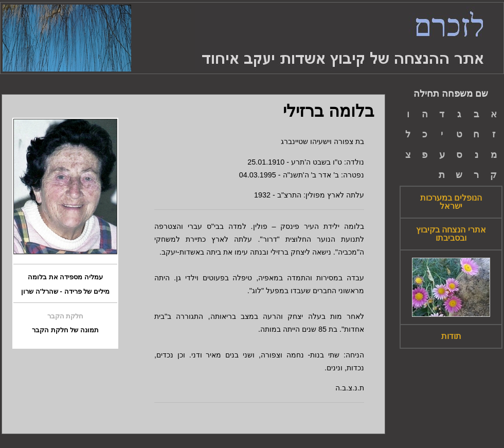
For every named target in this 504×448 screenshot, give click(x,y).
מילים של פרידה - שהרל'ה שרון (65, 292)
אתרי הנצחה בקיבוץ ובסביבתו (451, 234)
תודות (451, 336)
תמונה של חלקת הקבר (65, 330)
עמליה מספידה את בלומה (65, 277)
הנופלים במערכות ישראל (451, 202)
